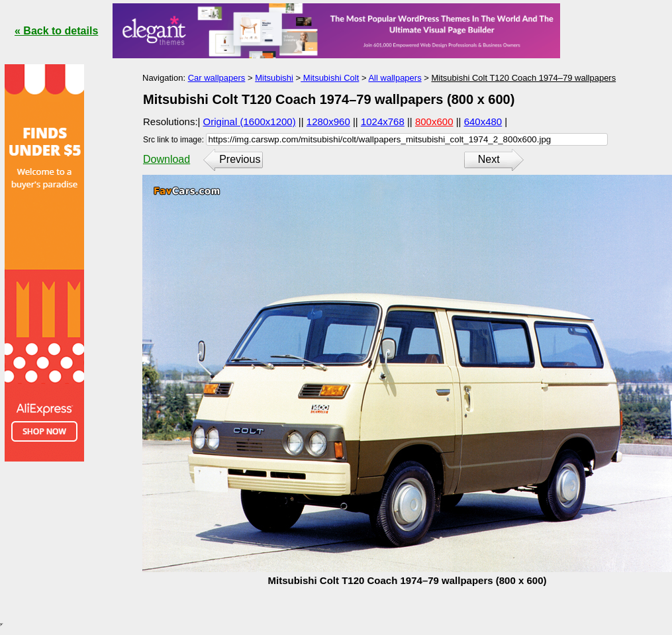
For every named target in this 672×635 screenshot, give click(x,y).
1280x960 (328, 122)
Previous (240, 159)
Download (167, 159)
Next (489, 159)
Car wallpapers (217, 78)
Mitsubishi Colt (330, 78)
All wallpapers (395, 78)
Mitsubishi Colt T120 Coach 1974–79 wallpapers (523, 78)
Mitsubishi (274, 78)
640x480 (483, 122)
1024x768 (383, 122)
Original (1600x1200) (250, 122)
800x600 (434, 122)
